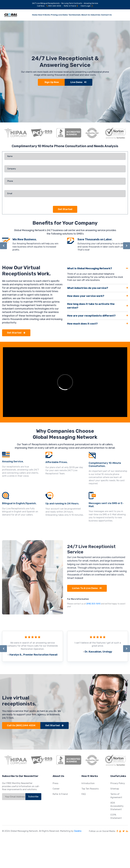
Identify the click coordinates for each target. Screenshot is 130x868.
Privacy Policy (118, 783)
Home (35, 15)
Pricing (54, 15)
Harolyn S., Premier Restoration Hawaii (33, 655)
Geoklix (78, 831)
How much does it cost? (82, 324)
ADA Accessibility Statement (117, 806)
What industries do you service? (88, 288)
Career (56, 789)
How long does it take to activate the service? (91, 306)
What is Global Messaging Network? (90, 268)
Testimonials (75, 15)
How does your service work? (86, 296)
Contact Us (106, 15)
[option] (65, 72)
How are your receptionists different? (91, 316)
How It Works (44, 15)
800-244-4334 (54, 6)
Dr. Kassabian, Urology (98, 652)
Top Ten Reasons (90, 789)
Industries (96, 15)
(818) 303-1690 (93, 604)
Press (55, 783)
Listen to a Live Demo (87, 588)
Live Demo (63, 15)
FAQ (84, 794)
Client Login (87, 6)
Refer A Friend (71, 6)
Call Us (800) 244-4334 (21, 725)
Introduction (88, 783)
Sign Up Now (52, 82)
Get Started (16, 333)
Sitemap (115, 789)
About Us (86, 15)
